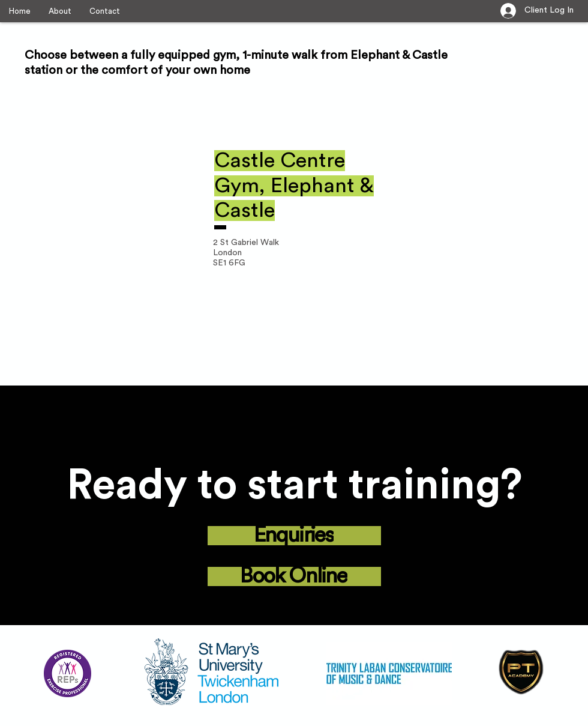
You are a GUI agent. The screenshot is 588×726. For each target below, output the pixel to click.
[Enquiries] (294, 536)
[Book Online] (294, 576)
